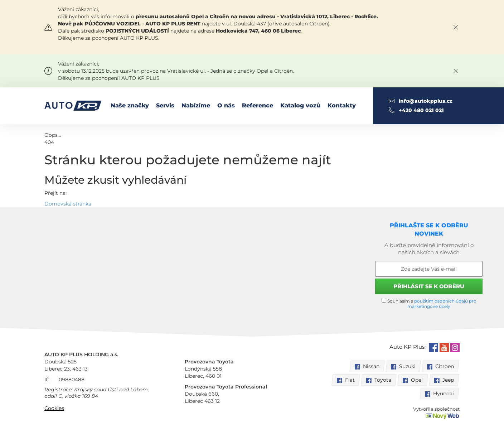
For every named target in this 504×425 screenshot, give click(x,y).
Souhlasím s (429, 303)
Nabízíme (196, 105)
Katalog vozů (300, 105)
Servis (165, 105)
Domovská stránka (68, 204)
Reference (258, 105)
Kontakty (342, 105)
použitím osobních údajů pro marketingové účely (442, 304)
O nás (226, 105)
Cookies (54, 408)
